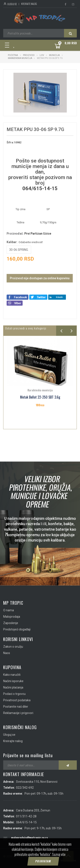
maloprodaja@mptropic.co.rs (29, 837)
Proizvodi (29, 55)
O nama (9, 610)
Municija (54, 55)
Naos (7, 653)
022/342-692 (25, 788)
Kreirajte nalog (29, 4)
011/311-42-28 (26, 816)
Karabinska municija (20, 58)
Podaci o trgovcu (14, 694)
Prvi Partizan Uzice (38, 234)
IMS (55, 860)
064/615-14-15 (40, 188)
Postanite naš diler (16, 707)
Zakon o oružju (13, 647)
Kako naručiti (12, 675)
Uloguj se (10, 4)
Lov (42, 55)
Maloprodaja (12, 617)
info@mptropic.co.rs (24, 844)
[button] (63, 77)
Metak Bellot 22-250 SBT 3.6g (40, 397)
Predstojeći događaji (17, 629)
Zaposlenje (11, 623)
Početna (13, 55)
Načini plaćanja (13, 687)
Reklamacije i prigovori (18, 713)
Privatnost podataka (17, 700)
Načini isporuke (13, 681)
